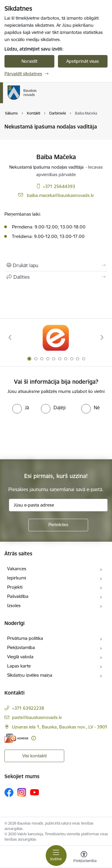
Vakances (17, 569)
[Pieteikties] (58, 525)
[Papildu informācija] (34, 738)
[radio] (21, 408)
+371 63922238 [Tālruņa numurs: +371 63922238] (28, 708)
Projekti (15, 587)
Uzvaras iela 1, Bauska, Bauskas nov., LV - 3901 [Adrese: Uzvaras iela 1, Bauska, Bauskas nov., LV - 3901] (60, 727)
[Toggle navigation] (56, 856)
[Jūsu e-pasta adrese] (58, 505)
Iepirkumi (17, 578)
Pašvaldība (18, 596)
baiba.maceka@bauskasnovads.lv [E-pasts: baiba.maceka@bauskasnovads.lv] (60, 195)
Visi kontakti (34, 756)
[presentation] (50, 436)
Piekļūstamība (21, 647)
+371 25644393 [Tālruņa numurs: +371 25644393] (59, 186)
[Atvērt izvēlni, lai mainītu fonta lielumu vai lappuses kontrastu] (84, 858)
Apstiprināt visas (83, 61)
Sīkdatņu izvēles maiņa (30, 675)
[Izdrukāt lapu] (56, 265)
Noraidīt (29, 61)
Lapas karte (19, 666)
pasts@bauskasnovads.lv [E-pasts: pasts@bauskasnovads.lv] (37, 717)
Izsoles (14, 605)
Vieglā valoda (20, 657)
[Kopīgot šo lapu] (56, 277)
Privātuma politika (25, 638)
